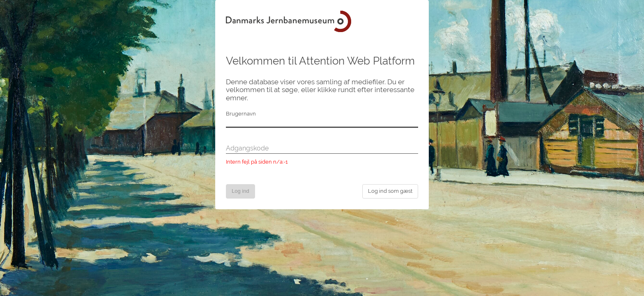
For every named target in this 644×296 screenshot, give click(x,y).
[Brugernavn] (322, 123)
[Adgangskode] (322, 149)
